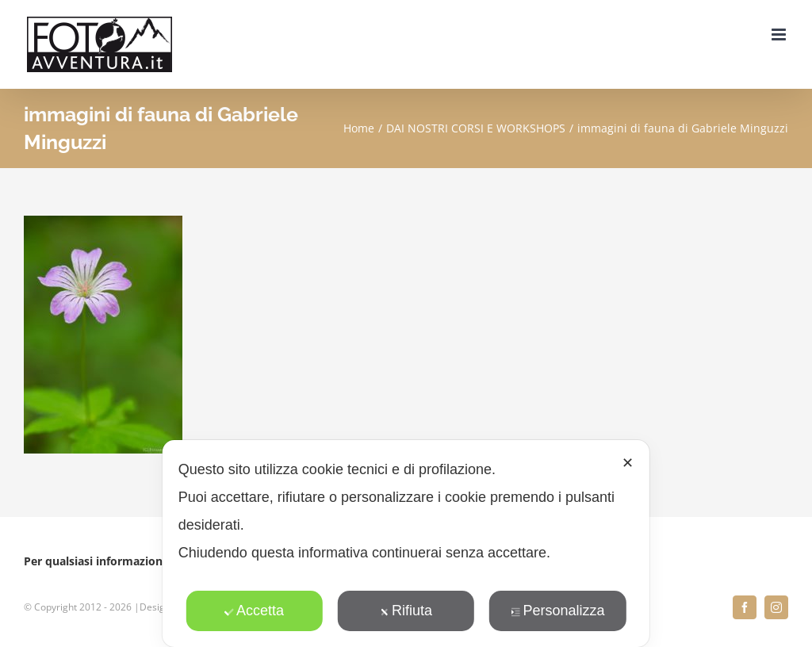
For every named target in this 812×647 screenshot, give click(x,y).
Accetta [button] (254, 611)
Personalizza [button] (557, 611)
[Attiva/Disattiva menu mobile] (780, 34)
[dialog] (406, 544)
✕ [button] (628, 463)
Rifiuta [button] (406, 611)
